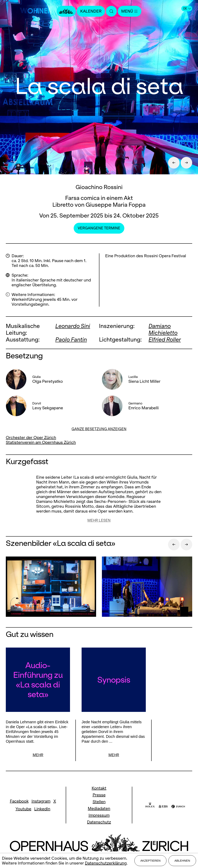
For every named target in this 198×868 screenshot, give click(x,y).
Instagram (41, 801)
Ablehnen (182, 861)
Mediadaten (99, 808)
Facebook (19, 801)
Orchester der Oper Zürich (31, 437)
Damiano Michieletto (163, 329)
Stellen (99, 802)
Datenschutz (99, 822)
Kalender (91, 11)
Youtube (23, 809)
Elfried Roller (165, 339)
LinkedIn (42, 809)
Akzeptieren (150, 861)
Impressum (99, 815)
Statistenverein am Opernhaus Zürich (41, 442)
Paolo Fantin (71, 339)
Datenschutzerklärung (106, 863)
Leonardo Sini (73, 326)
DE (187, 9)
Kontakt (99, 788)
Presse (99, 795)
